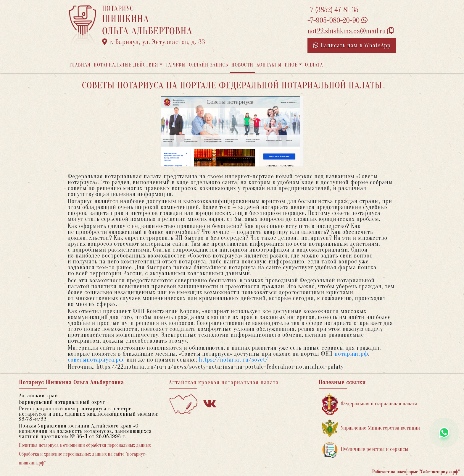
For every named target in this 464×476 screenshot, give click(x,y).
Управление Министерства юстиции (371, 428)
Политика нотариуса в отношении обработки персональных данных (85, 445)
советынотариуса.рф (96, 360)
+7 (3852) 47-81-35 (333, 10)
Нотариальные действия (126, 65)
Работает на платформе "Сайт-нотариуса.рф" (416, 472)
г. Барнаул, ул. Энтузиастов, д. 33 (154, 42)
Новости (242, 65)
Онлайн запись (208, 65)
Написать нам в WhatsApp (352, 45)
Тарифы (176, 65)
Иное (291, 65)
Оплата (314, 65)
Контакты (269, 65)
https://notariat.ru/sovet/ (233, 360)
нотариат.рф (352, 354)
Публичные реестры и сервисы (365, 450)
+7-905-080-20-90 (337, 21)
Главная (80, 65)
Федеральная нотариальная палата (370, 404)
